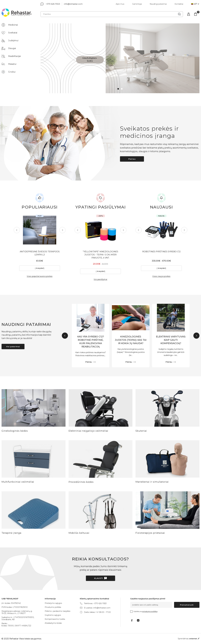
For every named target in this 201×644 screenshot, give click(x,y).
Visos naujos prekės (161, 276)
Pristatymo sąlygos (53, 603)
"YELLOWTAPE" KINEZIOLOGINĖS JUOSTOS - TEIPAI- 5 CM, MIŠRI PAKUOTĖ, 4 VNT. (100, 255)
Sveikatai (9, 33)
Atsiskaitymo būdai (53, 623)
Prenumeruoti (187, 605)
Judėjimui (10, 41)
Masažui (9, 64)
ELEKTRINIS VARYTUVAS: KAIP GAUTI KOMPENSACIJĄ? (171, 340)
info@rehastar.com (73, 4)
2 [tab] (122, 89)
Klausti (99, 578)
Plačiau (132, 159)
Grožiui (8, 72)
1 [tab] (118, 89)
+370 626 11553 (53, 4)
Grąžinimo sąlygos (53, 615)
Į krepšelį (40, 268)
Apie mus (120, 4)
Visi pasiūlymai (100, 279)
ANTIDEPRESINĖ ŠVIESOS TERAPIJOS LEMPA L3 (40, 253)
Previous (17, 230)
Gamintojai (137, 4)
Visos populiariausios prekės (40, 276)
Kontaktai (179, 4)
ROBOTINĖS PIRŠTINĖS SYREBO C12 (161, 252)
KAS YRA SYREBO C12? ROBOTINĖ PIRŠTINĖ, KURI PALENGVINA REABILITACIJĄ (91, 342)
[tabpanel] (120, 58)
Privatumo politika (53, 607)
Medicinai (10, 25)
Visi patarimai (13, 347)
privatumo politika (150, 611)
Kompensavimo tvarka (55, 619)
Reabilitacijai (11, 56)
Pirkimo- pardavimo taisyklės (57, 611)
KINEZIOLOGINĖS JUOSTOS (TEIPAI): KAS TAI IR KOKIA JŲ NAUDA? (131, 340)
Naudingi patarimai (158, 4)
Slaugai (9, 48)
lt (194, 4)
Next (62, 230)
